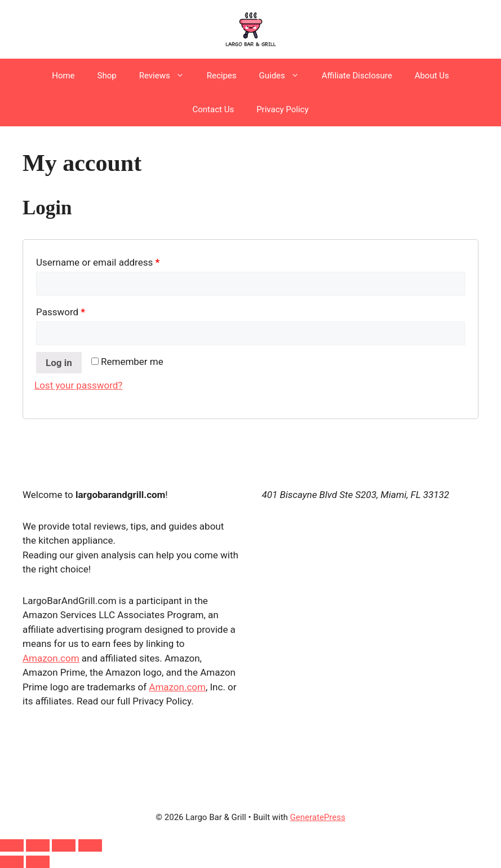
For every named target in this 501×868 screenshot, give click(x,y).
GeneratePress (318, 817)
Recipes (222, 76)
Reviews (167, 76)
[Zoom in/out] (12, 845)
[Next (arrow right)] (38, 862)
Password (79, 310)
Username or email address (116, 260)
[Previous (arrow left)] (12, 862)
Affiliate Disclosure (357, 76)
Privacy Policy (282, 109)
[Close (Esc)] (90, 845)
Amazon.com (51, 658)
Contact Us (214, 109)
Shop (107, 76)
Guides (285, 76)
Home (63, 76)
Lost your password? (78, 385)
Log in (59, 363)
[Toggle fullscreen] (38, 845)
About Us (432, 76)
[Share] (64, 845)
